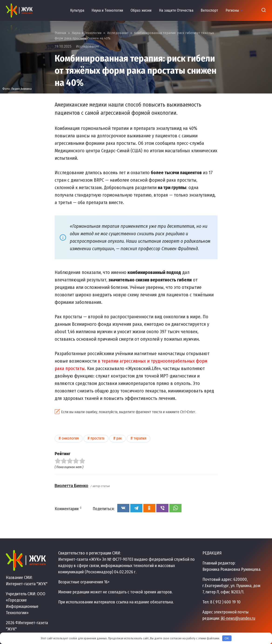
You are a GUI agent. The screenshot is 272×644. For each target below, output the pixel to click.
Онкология (70, 438)
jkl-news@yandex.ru (238, 618)
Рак (119, 438)
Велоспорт (209, 10)
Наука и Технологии (107, 10)
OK (227, 638)
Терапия (140, 438)
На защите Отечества (176, 10)
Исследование (87, 47)
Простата (97, 438)
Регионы (232, 10)
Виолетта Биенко (72, 486)
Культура (77, 10)
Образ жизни (141, 10)
